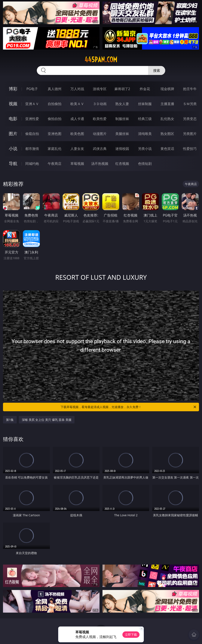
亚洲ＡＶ (32, 104)
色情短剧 (145, 164)
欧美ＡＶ (77, 104)
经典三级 (145, 119)
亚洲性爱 (32, 119)
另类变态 (190, 119)
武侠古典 (100, 149)
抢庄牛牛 (190, 89)
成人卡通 (77, 119)
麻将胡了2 (122, 89)
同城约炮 (32, 164)
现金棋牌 (167, 89)
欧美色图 (77, 134)
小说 (13, 149)
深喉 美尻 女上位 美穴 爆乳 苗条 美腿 (47, 420)
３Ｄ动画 (100, 104)
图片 (13, 134)
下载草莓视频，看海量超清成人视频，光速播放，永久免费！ (129, 407)
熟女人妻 (122, 104)
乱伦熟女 (167, 119)
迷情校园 (122, 149)
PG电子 (32, 89)
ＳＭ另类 (190, 104)
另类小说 (145, 149)
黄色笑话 (167, 149)
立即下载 (131, 634)
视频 (13, 104)
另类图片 (190, 134)
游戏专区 (100, 89)
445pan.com (101, 60)
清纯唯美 (145, 134)
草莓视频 (77, 164)
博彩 (13, 89)
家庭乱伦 (55, 149)
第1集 (10, 420)
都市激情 (32, 149)
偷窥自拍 (32, 134)
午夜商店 (55, 164)
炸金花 (145, 89)
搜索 (157, 70)
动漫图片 (100, 134)
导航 (13, 163)
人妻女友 (77, 149)
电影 (13, 119)
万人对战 (77, 89)
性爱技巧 (190, 149)
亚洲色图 (55, 134)
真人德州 (55, 89)
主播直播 (167, 104)
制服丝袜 (122, 119)
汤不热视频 (100, 164)
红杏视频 (122, 164)
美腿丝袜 (122, 134)
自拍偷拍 (55, 104)
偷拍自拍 (55, 119)
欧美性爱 (100, 119)
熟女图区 (167, 134)
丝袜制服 (145, 104)
